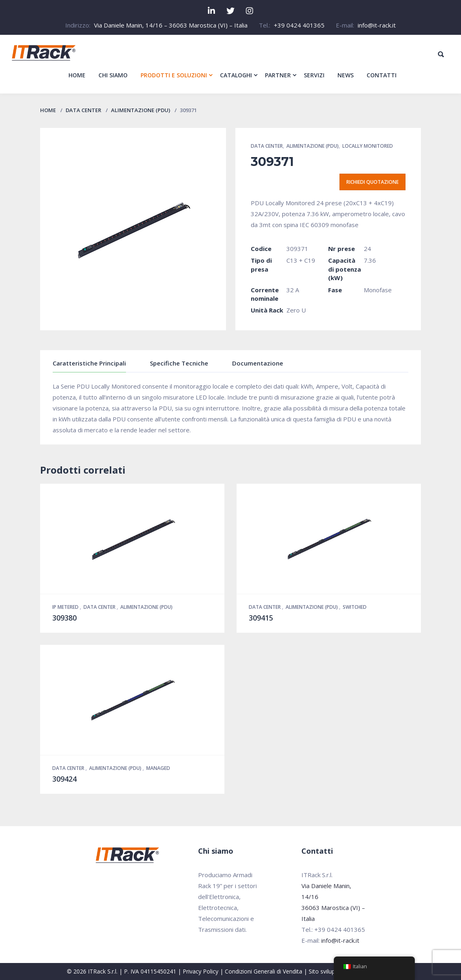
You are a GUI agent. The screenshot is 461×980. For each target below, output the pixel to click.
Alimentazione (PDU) (141, 110)
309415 (261, 618)
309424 (64, 779)
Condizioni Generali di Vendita (264, 971)
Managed (158, 768)
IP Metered (66, 607)
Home (48, 110)
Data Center (83, 110)
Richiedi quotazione (372, 182)
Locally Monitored (368, 146)
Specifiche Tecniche (179, 363)
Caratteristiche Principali (89, 363)
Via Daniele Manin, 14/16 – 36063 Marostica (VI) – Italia (171, 25)
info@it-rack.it (377, 25)
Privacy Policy (201, 971)
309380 (64, 618)
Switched (355, 607)
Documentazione (258, 363)
